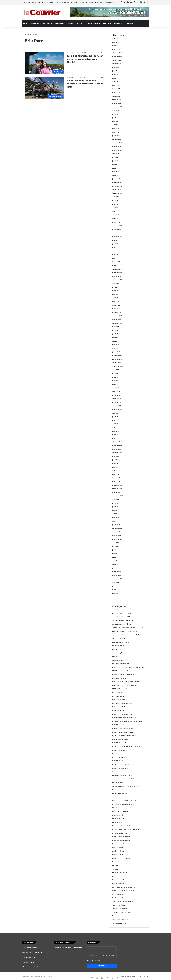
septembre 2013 (117, 579)
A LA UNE (115, 610)
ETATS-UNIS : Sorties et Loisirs (122, 703)
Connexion (102, 966)
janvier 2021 (116, 265)
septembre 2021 (117, 237)
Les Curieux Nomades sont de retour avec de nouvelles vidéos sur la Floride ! (85, 59)
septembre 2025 (117, 64)
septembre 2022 (117, 193)
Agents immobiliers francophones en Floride (126, 635)
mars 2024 (116, 129)
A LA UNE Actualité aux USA (121, 617)
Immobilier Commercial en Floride (123, 804)
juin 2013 (115, 590)
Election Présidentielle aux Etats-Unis (124, 675)
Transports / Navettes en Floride (122, 912)
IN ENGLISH (116, 808)
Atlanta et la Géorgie (119, 639)
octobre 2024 (117, 103)
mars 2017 (116, 431)
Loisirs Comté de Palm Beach (122, 840)
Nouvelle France (117, 865)
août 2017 (115, 413)
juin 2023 (115, 161)
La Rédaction (73, 53)
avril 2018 (115, 384)
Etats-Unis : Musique (119, 696)
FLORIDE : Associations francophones (124, 736)
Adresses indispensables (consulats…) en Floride (128, 628)
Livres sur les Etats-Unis (120, 833)
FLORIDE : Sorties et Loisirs (121, 765)
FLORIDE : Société (118, 761)
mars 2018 (116, 388)
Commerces (59, 23)
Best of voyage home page (121, 642)
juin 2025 (115, 74)
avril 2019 (115, 341)
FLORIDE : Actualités (119, 725)
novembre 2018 (117, 359)
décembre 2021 (117, 226)
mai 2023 (115, 165)
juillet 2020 (116, 287)
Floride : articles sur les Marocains (123, 729)
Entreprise (106, 23)
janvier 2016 (116, 482)
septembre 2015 (117, 496)
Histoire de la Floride (119, 790)
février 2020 (116, 305)
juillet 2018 (116, 373)
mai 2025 (115, 78)
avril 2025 (115, 82)
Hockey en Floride (118, 797)
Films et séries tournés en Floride (123, 714)
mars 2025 (116, 85)
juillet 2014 (116, 546)
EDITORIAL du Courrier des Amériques (124, 671)
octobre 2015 (117, 492)
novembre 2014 (117, 532)
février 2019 (116, 348)
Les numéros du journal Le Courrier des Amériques (128, 826)
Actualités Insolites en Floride (122, 624)
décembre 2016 (117, 442)
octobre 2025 (117, 60)
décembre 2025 (117, 53)
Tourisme (128, 23)
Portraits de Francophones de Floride (124, 887)
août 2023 (115, 154)
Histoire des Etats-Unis (119, 793)
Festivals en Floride (118, 711)
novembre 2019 (117, 316)
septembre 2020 (117, 280)
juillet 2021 (116, 244)
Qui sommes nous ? (29, 962)
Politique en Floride (118, 880)
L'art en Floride (117, 822)
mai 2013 (115, 593)
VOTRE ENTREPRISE (96, 2)
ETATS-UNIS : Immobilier (120, 689)
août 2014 (115, 543)
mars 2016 (116, 474)
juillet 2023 (116, 157)
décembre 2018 (117, 355)
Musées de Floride (118, 851)
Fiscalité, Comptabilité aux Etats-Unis (124, 718)
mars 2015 (116, 518)
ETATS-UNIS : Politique (119, 700)
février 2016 (116, 478)
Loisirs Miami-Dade (118, 844)
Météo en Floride (118, 847)
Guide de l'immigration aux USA (122, 775)
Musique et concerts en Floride (122, 858)
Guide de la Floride (29, 957)
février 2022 (116, 219)
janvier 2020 (116, 309)
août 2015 (115, 500)
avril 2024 (115, 125)
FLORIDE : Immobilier (119, 750)
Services (70, 23)
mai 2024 (115, 121)
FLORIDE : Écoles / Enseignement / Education (127, 747)
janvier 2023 (116, 179)
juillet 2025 (116, 71)
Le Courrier (35, 23)
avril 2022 (115, 211)
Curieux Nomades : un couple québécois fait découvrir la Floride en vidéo (85, 84)
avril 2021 (115, 255)
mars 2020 (116, 301)
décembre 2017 (117, 399)
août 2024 (115, 111)
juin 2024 (115, 118)
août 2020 (115, 283)
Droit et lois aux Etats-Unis (121, 664)
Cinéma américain (118, 646)
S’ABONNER (51, 2)
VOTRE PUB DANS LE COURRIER (33, 2)
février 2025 (116, 89)
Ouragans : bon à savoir (120, 873)
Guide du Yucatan (118, 783)
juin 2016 (115, 464)
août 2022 (115, 197)
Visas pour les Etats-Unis (120, 919)
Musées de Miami (118, 855)
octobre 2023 (117, 147)
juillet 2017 (116, 417)
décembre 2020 (117, 269)
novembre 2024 (117, 100)
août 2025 (115, 67)
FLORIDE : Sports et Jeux (120, 768)
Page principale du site (30, 948)
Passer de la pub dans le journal (33, 967)
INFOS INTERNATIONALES (121, 811)
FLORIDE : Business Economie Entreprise (125, 743)
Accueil (26, 23)
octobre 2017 (117, 406)
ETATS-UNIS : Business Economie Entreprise (126, 682)
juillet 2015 (116, 503)
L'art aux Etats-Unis (118, 819)
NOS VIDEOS (110, 2)
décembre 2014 (117, 528)
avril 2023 (115, 168)
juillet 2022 (116, 201)
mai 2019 (115, 337)
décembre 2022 (117, 183)
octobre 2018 (117, 363)
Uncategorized (117, 916)
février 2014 (116, 564)
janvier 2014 (116, 568)
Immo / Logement (92, 23)
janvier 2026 (116, 49)
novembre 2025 (117, 56)
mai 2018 (115, 381)
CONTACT (146, 976)
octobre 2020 (117, 276)
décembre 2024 (117, 96)
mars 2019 (116, 345)
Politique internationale (120, 883)
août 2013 (115, 582)
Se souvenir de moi (94, 961)
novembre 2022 (117, 186)
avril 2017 (115, 428)
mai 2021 (115, 251)
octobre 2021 (117, 233)
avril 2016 (115, 471)
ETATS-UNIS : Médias (119, 693)
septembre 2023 (117, 150)
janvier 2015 (116, 525)
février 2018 (116, 391)
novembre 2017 (117, 402)
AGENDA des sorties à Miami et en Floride (126, 631)
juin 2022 (115, 204)
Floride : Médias (117, 754)
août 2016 (115, 456)
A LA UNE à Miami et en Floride (122, 613)
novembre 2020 (117, 273)
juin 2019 (115, 334)
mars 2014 (116, 561)
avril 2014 (115, 557)
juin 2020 (115, 291)
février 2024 (116, 132)
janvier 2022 (116, 222)
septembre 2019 (117, 323)
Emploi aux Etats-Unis (119, 678)
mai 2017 (115, 424)
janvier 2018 (116, 395)
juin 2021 (115, 247)
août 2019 (115, 327)
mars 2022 (116, 215)
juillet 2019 (116, 330)
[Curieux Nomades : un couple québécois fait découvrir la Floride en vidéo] (45, 88)
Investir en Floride (118, 815)
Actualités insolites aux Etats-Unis (123, 620)
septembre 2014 (117, 539)
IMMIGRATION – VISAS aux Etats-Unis (124, 801)
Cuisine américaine (118, 660)
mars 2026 (116, 42)
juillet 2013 (116, 586)
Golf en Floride (117, 772)
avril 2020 (115, 298)
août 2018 (115, 370)
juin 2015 (115, 507)
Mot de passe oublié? (109, 955)
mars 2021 (116, 258)
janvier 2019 (116, 352)
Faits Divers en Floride (119, 707)
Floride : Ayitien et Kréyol (120, 739)
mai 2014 (115, 554)
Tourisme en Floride (119, 905)
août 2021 (115, 240)
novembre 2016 (117, 446)
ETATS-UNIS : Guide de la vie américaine (125, 685)
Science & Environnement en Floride (124, 891)
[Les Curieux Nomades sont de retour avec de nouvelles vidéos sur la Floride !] (45, 63)
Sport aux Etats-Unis (119, 898)
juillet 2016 (116, 460)
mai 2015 (115, 510)
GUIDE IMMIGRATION (63, 2)
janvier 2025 (116, 93)
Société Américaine (118, 894)
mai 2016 (115, 467)
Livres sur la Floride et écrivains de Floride (126, 829)
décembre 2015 (117, 485)
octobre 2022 (117, 190)
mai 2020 (115, 294)
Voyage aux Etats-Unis (119, 923)
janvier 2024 (116, 136)
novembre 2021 (117, 229)
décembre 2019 (117, 312)
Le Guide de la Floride (134, 976)
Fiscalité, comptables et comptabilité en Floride (127, 721)
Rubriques (47, 23)
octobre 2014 (117, 536)
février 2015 (116, 521)
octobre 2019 (117, 319)
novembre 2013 (117, 572)
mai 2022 (115, 208)
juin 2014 (115, 550)
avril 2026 (115, 38)
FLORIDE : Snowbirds (119, 757)
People (115, 876)
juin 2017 (115, 420)
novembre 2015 (117, 489)
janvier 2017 (116, 438)
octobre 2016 (117, 449)
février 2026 (116, 46)
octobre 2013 (117, 575)
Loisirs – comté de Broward (121, 837)
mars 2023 (116, 172)
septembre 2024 (117, 107)
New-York (115, 862)
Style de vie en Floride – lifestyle (122, 901)
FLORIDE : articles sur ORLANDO (123, 732)
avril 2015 (115, 514)
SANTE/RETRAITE (80, 2)
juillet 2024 (116, 114)
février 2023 (116, 175)
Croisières (115, 657)
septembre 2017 (117, 409)
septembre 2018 (117, 366)
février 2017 (116, 435)
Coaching (115, 649)
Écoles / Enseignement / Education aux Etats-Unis (128, 667)
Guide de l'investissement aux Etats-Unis (125, 779)
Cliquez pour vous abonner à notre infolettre (68, 948)
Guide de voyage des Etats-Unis (33, 953)
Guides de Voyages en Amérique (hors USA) (126, 786)
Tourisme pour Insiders (120, 909)
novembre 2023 (117, 143)
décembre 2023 (117, 139)
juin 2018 (115, 377)
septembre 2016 (117, 453)
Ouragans (115, 869)
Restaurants (118, 23)
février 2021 (116, 262)
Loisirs (80, 23)
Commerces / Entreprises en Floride (124, 653)
